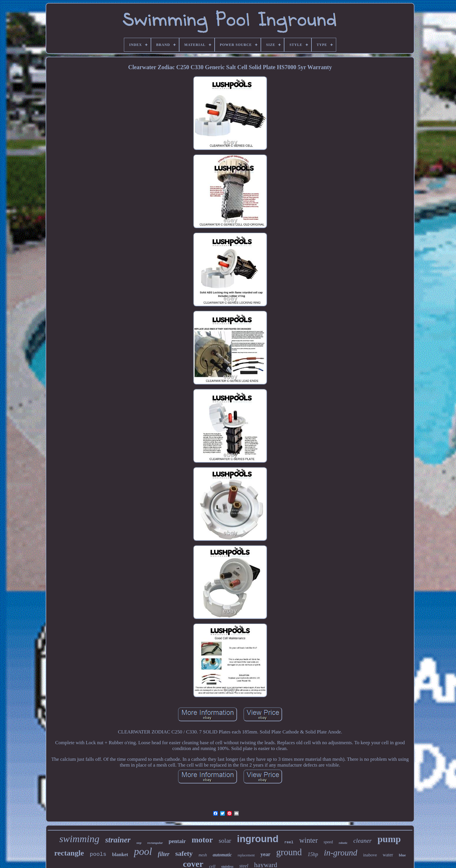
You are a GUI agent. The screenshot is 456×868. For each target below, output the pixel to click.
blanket (120, 854)
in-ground (341, 853)
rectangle (69, 853)
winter (309, 840)
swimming (79, 839)
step (139, 843)
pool (143, 852)
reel (289, 842)
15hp (313, 854)
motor (202, 840)
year (266, 854)
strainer (118, 840)
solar (225, 841)
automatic (222, 855)
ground (289, 852)
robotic (343, 843)
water (388, 855)
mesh (203, 855)
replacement (246, 855)
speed (328, 842)
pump (389, 839)
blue (402, 855)
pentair (177, 841)
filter (164, 854)
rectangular (155, 843)
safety (184, 853)
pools (98, 854)
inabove (370, 855)
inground (258, 839)
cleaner (363, 841)
